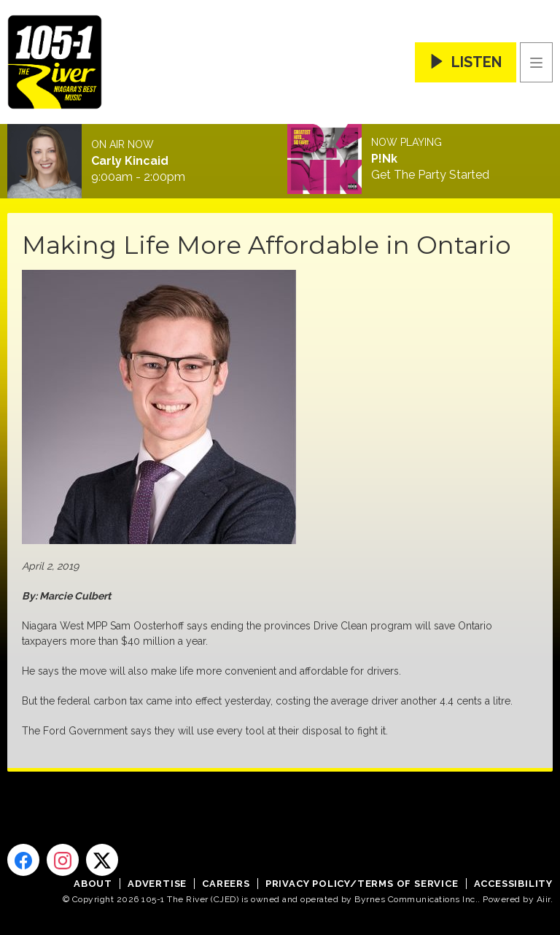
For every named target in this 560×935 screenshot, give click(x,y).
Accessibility (513, 884)
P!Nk (384, 159)
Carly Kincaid (130, 161)
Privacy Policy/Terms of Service (362, 884)
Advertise (157, 884)
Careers (226, 884)
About (93, 884)
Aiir (544, 899)
